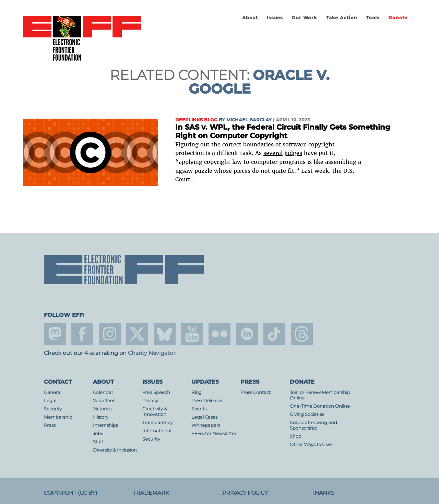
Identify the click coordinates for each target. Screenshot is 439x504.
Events (199, 409)
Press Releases (207, 401)
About (250, 18)
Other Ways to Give (311, 445)
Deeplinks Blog (196, 120)
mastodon (55, 334)
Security (53, 409)
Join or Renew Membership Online (320, 395)
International (157, 431)
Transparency (157, 423)
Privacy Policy (245, 493)
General (53, 392)
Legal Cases (204, 417)
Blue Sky (165, 334)
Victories (102, 409)
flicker (219, 334)
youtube (192, 334)
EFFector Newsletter (214, 434)
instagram (110, 334)
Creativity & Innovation (155, 412)
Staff (98, 442)
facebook (82, 334)
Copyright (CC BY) (70, 493)
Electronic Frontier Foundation (82, 39)
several (273, 153)
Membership (58, 417)
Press (50, 425)
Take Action (342, 18)
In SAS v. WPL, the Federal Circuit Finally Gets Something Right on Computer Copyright (283, 131)
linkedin (247, 334)
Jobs (98, 434)
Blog (197, 392)
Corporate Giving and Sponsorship (313, 425)
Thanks (323, 493)
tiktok (274, 334)
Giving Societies (307, 414)
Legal (50, 401)
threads (302, 334)
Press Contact (256, 392)
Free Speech (156, 392)
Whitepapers (206, 425)
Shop (296, 436)
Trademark (151, 493)
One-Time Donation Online (320, 406)
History (101, 417)
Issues (275, 18)
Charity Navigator (152, 353)
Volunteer (104, 401)
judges (293, 153)
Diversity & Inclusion (115, 450)
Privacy (150, 401)
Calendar (103, 392)
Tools (373, 18)
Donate (398, 18)
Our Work (304, 18)
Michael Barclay (249, 120)
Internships (105, 425)
